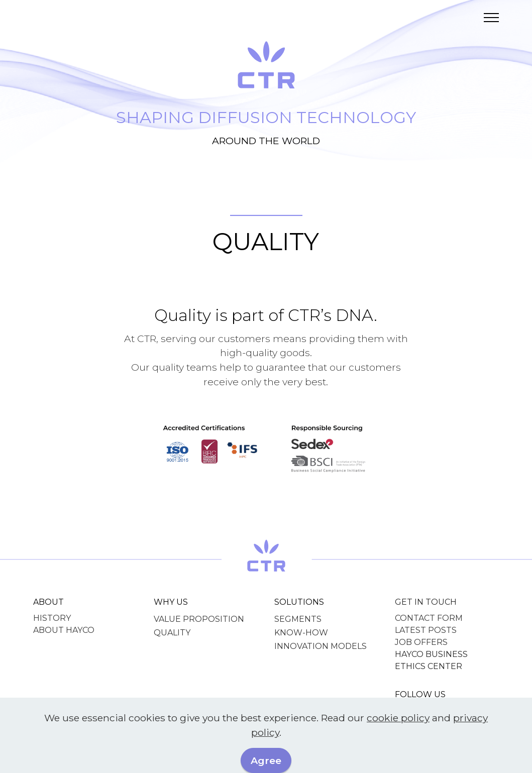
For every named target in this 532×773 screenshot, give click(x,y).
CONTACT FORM (429, 618)
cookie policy (398, 733)
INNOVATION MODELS (321, 646)
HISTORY (52, 618)
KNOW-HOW (301, 633)
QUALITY (172, 633)
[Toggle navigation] (492, 18)
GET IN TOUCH (426, 602)
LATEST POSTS (426, 630)
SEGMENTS (298, 619)
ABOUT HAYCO (64, 630)
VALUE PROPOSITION (199, 619)
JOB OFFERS (421, 642)
